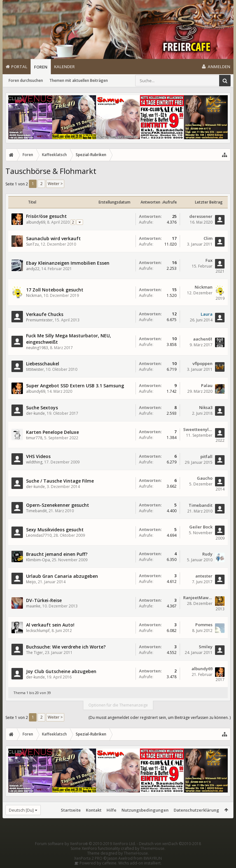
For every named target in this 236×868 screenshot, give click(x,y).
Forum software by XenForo (85, 844)
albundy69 (36, 222)
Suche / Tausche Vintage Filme (60, 481)
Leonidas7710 (39, 535)
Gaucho (205, 478)
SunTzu (32, 244)
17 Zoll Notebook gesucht (55, 290)
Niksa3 (206, 407)
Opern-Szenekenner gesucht (58, 505)
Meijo (31, 582)
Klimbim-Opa (38, 560)
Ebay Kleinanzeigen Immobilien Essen (68, 263)
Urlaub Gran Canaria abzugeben (62, 576)
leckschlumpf (38, 631)
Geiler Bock (201, 527)
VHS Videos (38, 456)
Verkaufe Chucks (45, 314)
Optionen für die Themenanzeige (118, 705)
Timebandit (36, 511)
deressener (201, 216)
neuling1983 (37, 348)
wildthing (34, 462)
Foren (41, 67)
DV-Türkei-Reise (44, 600)
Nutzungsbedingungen (145, 810)
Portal (19, 67)
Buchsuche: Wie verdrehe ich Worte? (66, 647)
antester (204, 576)
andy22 (33, 269)
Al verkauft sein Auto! (50, 625)
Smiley (206, 647)
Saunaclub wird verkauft (53, 238)
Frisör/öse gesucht (46, 216)
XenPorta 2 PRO (88, 858)
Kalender (64, 67)
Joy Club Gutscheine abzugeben (61, 671)
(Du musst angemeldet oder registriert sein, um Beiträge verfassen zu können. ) (160, 717)
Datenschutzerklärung (196, 810)
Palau (207, 385)
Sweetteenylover (198, 429)
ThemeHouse (152, 848)
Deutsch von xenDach (170, 844)
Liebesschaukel (43, 364)
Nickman (34, 295)
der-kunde (35, 413)
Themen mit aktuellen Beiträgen (79, 80)
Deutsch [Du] (21, 810)
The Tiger (35, 653)
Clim (208, 238)
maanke (33, 606)
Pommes (204, 625)
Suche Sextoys (42, 408)
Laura (207, 314)
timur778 (34, 438)
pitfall (206, 456)
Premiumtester (39, 320)
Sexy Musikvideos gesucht (55, 530)
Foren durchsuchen (26, 80)
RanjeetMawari (198, 598)
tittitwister (35, 369)
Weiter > (55, 184)
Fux (209, 260)
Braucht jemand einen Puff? (57, 554)
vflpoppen (202, 363)
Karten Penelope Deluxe (52, 432)
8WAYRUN (153, 858)
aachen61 (203, 339)
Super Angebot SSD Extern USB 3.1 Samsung (75, 386)
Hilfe (111, 810)
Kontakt (94, 810)
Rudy (207, 554)
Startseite (71, 810)
